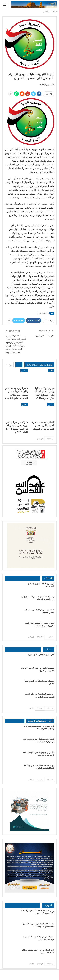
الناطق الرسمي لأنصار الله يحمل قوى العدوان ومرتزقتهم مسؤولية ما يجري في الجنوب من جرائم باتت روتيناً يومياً (16, 344)
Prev (50, 439)
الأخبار (51, 370)
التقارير (24, 370)
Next (40, 439)
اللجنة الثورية (43, 313)
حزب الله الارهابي (45, 336)
